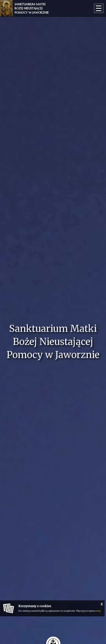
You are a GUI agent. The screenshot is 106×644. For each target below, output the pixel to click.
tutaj (98, 611)
